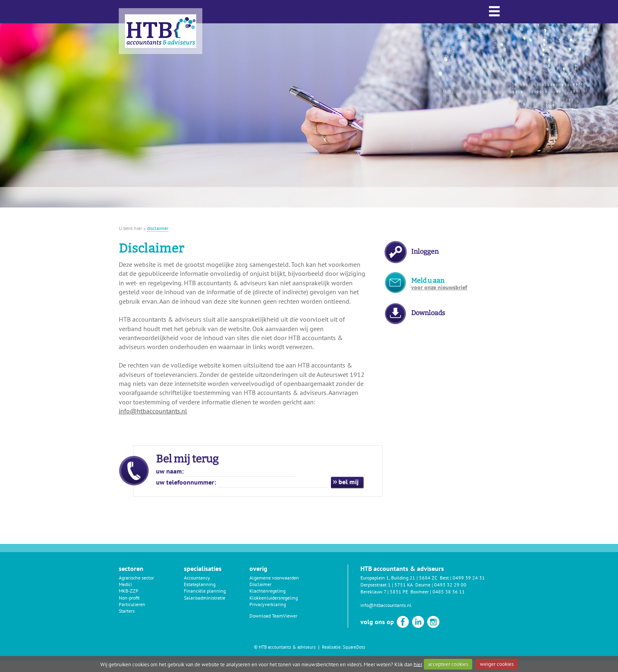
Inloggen (425, 251)
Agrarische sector (136, 578)
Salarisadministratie (205, 598)
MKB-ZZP (129, 591)
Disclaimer (260, 584)
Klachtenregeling (267, 591)
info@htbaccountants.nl (153, 411)
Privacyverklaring (268, 604)
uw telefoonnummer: (186, 482)
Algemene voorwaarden (274, 578)
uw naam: (170, 471)
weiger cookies (497, 664)
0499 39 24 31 (469, 578)
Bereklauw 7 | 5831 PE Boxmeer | (396, 592)
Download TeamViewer (273, 616)
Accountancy (197, 578)
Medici (125, 584)
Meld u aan (439, 284)
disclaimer (158, 228)
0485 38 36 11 (449, 592)
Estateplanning (200, 584)
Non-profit (129, 598)
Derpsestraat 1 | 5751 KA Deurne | (397, 585)
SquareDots (354, 647)
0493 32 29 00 (450, 585)
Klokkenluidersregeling (274, 598)
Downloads (428, 313)
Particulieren (132, 604)
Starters (127, 611)
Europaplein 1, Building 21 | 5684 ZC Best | (406, 578)
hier (418, 664)
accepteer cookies (448, 664)
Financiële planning (205, 591)
